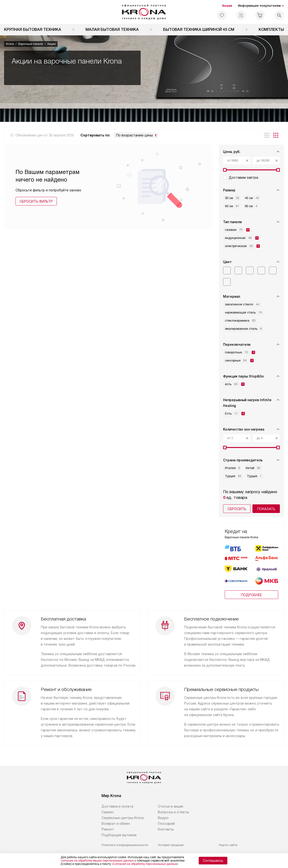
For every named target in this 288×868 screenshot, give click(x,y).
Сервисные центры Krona (123, 818)
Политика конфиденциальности (125, 845)
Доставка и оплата (117, 806)
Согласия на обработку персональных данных (145, 864)
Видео (163, 818)
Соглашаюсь (213, 861)
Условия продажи (171, 845)
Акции (227, 6)
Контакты (166, 829)
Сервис (108, 812)
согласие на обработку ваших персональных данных (97, 861)
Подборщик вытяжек (119, 835)
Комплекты (271, 30)
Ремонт (108, 829)
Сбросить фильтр (36, 201)
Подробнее (251, 595)
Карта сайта (228, 845)
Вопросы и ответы (173, 812)
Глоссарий (166, 824)
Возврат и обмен (116, 824)
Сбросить (237, 509)
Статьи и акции (171, 806)
